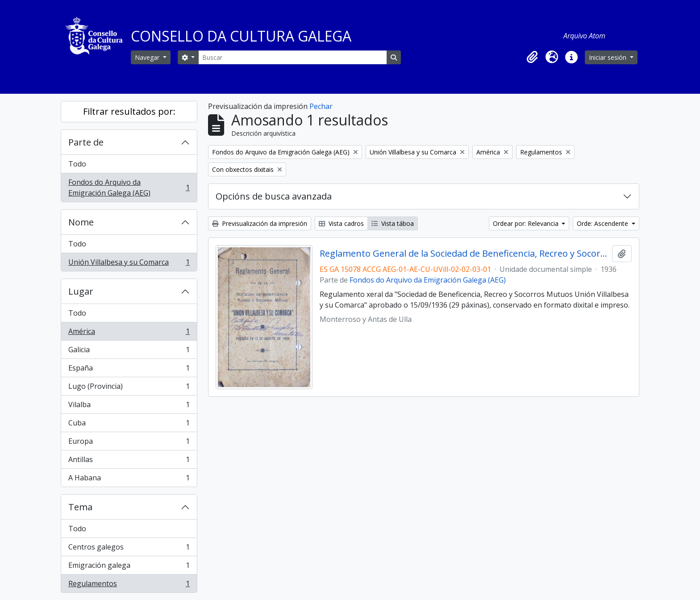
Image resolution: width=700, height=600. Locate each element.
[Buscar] (292, 57)
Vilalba (129, 406)
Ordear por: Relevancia (527, 223)
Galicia (129, 352)
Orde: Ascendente (603, 223)
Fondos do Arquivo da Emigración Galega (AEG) (129, 187)
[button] (532, 57)
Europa (129, 443)
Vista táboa (393, 223)
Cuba (129, 425)
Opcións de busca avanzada (274, 196)
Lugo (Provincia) (129, 388)
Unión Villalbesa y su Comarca (129, 264)
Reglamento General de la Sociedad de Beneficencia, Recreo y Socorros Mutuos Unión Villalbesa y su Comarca (464, 254)
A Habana (129, 479)
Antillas (129, 461)
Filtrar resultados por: (129, 111)
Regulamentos (129, 585)
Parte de (86, 142)
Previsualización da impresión (260, 223)
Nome (81, 222)
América (129, 333)
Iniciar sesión (608, 57)
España (129, 370)
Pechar (321, 106)
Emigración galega (129, 567)
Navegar (148, 57)
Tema (80, 507)
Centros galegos (129, 549)
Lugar (81, 291)
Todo (77, 164)
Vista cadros (341, 223)
